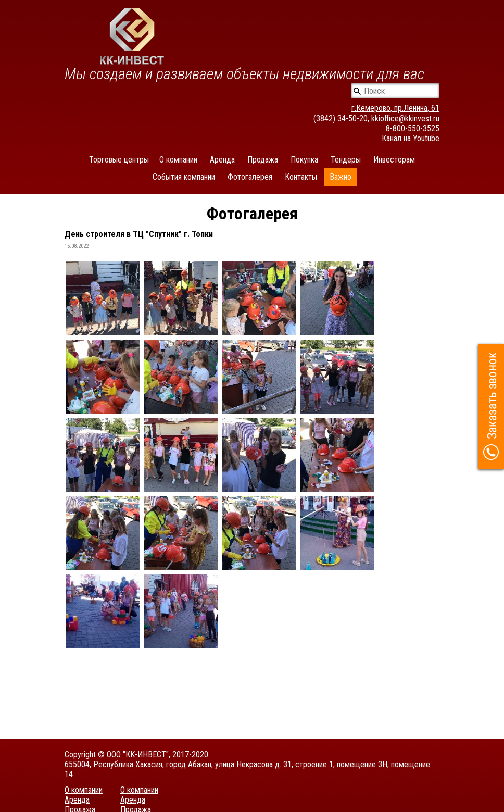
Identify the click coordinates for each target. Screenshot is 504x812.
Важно (341, 177)
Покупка (304, 160)
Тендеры (346, 160)
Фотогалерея (250, 177)
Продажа (263, 160)
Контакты (301, 177)
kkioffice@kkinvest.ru (405, 118)
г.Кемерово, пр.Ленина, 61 (395, 108)
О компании (178, 160)
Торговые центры (119, 160)
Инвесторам (394, 160)
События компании (184, 177)
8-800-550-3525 (413, 128)
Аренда (222, 160)
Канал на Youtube (411, 138)
